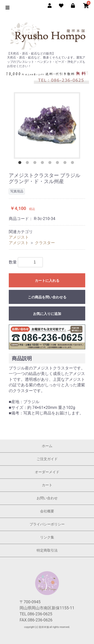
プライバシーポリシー (47, 524)
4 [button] (43, 164)
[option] (47, 125)
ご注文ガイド (47, 459)
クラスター (45, 243)
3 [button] (36, 164)
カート (47, 485)
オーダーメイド (47, 472)
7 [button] (66, 164)
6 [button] (58, 164)
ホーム (47, 446)
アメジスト (19, 237)
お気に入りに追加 (47, 314)
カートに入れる (47, 281)
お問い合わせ (47, 498)
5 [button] (51, 164)
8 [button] (73, 164)
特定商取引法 (47, 550)
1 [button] (21, 164)
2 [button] (28, 164)
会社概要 (47, 511)
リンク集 (47, 537)
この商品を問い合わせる (47, 297)
